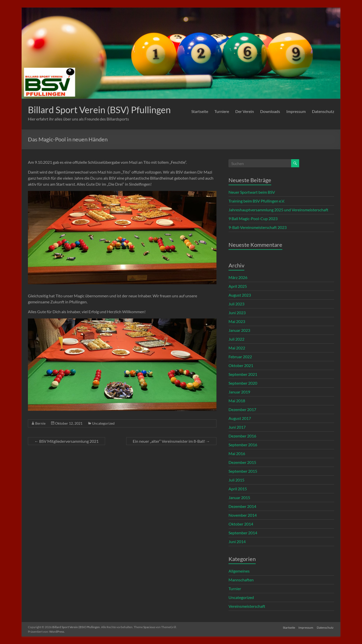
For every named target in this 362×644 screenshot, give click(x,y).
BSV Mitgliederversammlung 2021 (66, 441)
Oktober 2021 (241, 365)
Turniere (222, 111)
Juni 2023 (237, 313)
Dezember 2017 (242, 409)
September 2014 (243, 533)
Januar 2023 (239, 330)
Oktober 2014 (241, 524)
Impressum (296, 111)
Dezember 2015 (242, 462)
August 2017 (240, 418)
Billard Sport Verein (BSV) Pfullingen (99, 110)
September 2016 (243, 445)
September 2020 (243, 383)
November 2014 (243, 515)
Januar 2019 (239, 392)
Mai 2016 (237, 453)
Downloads (270, 111)
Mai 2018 (237, 401)
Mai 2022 (237, 348)
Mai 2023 (237, 321)
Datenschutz (323, 111)
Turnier (235, 589)
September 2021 (243, 374)
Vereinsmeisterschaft (247, 606)
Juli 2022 (236, 339)
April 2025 (238, 286)
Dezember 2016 (242, 436)
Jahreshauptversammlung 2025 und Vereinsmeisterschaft (278, 210)
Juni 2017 (237, 427)
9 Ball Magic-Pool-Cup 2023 (253, 218)
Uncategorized (103, 423)
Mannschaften (241, 580)
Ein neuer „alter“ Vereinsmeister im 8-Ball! (171, 441)
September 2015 (243, 471)
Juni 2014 (237, 541)
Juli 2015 (236, 480)
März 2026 (238, 277)
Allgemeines (239, 571)
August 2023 (240, 295)
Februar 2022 (240, 357)
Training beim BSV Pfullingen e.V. (257, 201)
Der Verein (245, 111)
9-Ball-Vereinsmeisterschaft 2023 (258, 227)
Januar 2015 (239, 497)
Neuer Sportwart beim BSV (252, 192)
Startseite (200, 111)
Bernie (40, 423)
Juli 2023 (236, 304)
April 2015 (238, 489)
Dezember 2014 (242, 506)
